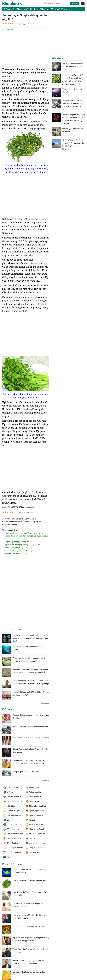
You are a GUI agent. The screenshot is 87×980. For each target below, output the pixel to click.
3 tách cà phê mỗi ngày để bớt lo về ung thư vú (24, 533)
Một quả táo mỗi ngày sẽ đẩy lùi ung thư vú (22, 544)
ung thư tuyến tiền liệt (11, 525)
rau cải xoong (17, 519)
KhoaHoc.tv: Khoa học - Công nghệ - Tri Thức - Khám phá (15, 3)
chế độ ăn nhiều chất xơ (12, 522)
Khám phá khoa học (39, 9)
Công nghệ (22, 9)
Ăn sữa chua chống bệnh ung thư (18, 547)
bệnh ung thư (30, 519)
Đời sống (9, 29)
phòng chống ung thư (33, 522)
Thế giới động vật (59, 9)
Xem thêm (45, 703)
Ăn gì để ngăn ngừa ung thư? (16, 553)
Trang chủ (9, 9)
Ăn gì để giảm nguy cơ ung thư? (18, 542)
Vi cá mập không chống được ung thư (20, 550)
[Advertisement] (26, 49)
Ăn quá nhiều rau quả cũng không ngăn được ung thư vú (26, 537)
